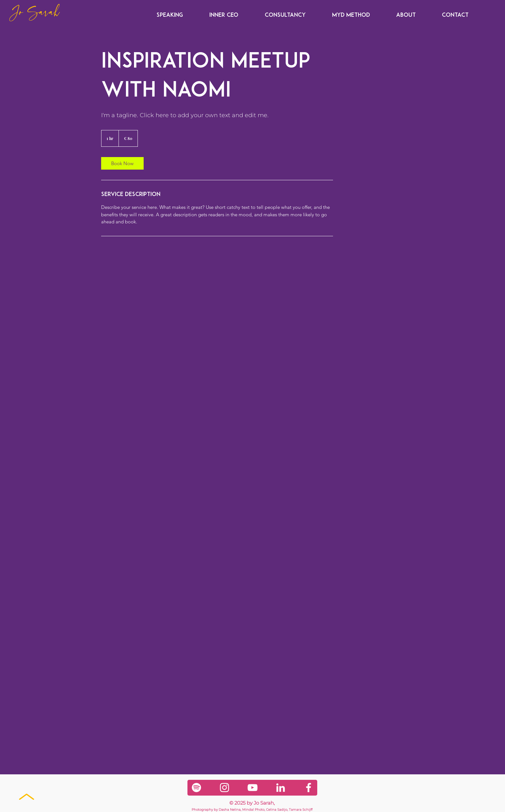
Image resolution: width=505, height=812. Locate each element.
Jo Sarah (35, 13)
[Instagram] (224, 788)
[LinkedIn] (281, 788)
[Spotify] (196, 788)
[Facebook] (309, 788)
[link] (122, 163)
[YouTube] (252, 788)
